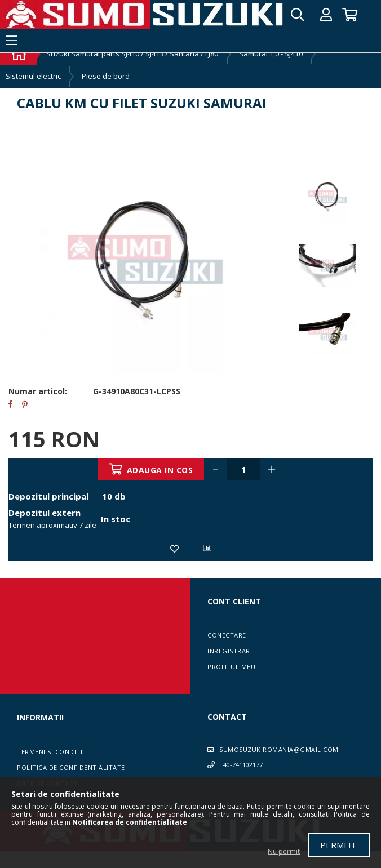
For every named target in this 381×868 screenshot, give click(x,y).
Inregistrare (231, 651)
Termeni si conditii (51, 752)
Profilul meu (231, 667)
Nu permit (284, 851)
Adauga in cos (160, 470)
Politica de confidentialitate (71, 767)
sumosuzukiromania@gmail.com (279, 749)
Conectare (227, 635)
